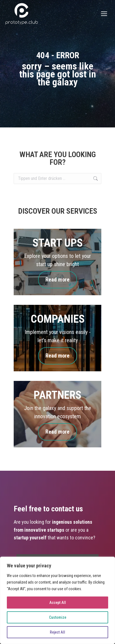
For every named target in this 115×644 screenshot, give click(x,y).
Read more (58, 280)
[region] (58, 600)
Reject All (58, 632)
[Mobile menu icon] (104, 14)
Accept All (58, 603)
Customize (58, 617)
